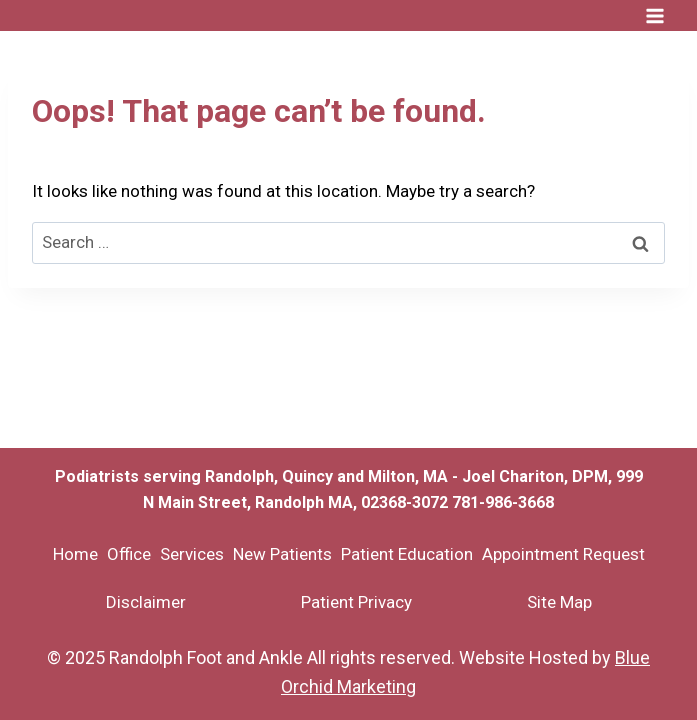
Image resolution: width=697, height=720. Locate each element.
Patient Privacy (356, 602)
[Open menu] (654, 15)
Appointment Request (563, 554)
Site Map (559, 602)
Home (75, 554)
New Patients (282, 554)
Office (129, 554)
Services (192, 554)
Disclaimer (146, 602)
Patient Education (407, 554)
